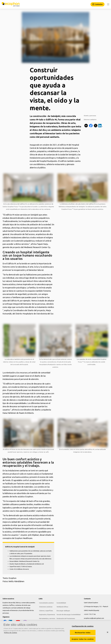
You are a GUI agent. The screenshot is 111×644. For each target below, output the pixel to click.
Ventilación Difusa (62, 606)
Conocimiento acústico (46, 603)
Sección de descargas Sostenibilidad (68, 614)
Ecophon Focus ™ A (14, 207)
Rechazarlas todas (83, 633)
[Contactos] (98, 4)
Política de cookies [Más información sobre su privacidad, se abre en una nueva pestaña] (11, 633)
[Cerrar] (108, 632)
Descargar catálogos (63, 610)
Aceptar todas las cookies (83, 639)
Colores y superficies (46, 610)
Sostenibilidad (61, 603)
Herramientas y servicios (47, 618)
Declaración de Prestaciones (65, 618)
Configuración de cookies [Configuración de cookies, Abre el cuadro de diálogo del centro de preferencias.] (83, 626)
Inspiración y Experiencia (47, 614)
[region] (55, 632)
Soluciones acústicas (45, 606)
